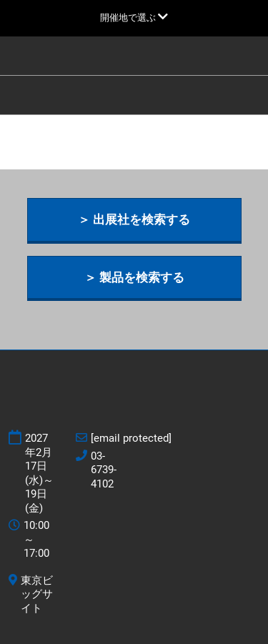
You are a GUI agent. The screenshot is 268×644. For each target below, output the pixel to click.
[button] (134, 220)
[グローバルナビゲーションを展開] (134, 18)
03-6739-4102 (104, 470)
